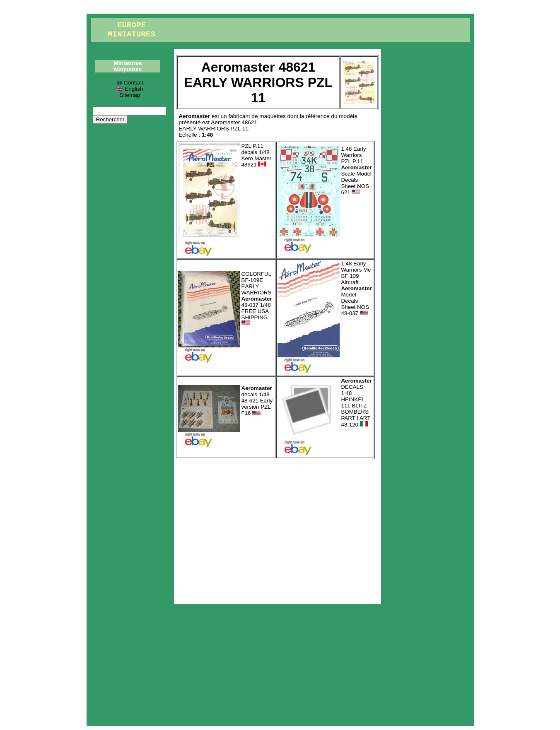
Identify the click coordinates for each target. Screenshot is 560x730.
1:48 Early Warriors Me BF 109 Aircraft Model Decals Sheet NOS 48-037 (356, 288)
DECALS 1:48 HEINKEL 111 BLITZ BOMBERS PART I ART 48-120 (356, 403)
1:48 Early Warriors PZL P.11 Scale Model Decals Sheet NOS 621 (356, 171)
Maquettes (128, 69)
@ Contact (130, 83)
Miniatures (128, 63)
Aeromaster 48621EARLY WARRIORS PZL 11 (218, 125)
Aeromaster (194, 116)
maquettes (272, 116)
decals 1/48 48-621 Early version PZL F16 (257, 401)
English (130, 89)
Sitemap (130, 95)
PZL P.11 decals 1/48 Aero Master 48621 (257, 155)
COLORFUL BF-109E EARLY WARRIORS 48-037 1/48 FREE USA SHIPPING (257, 299)
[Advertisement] (278, 530)
